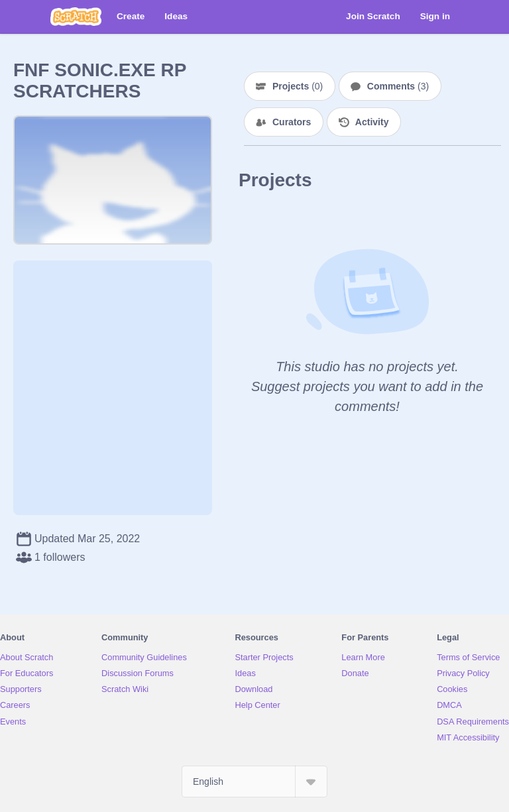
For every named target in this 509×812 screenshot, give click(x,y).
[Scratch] (76, 17)
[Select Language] (254, 782)
